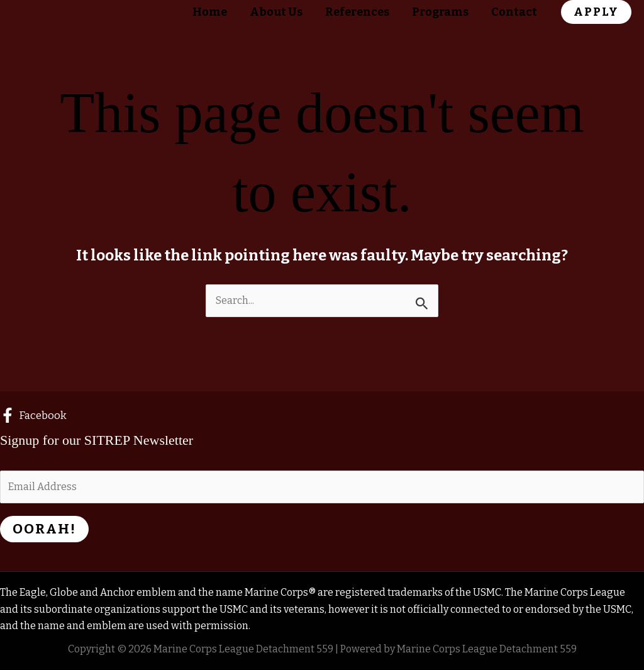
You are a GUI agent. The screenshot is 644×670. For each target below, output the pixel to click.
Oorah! (44, 529)
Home (210, 12)
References (357, 12)
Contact (514, 12)
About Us (276, 12)
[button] (596, 12)
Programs (440, 12)
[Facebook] (33, 415)
